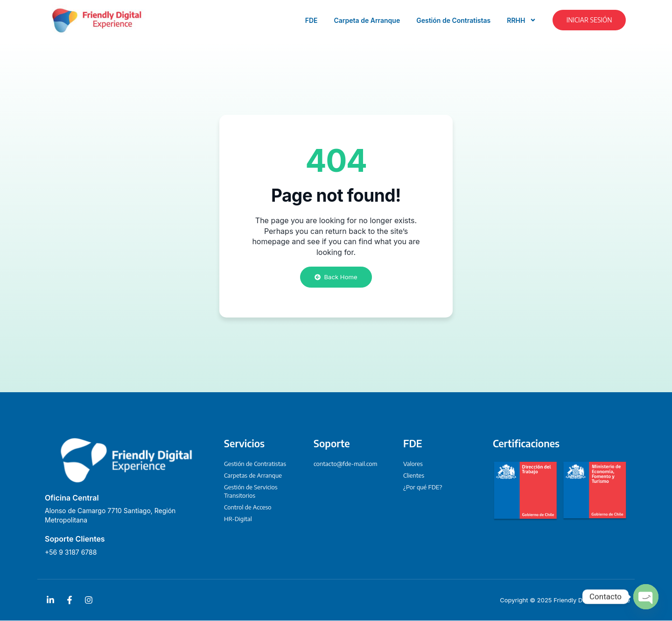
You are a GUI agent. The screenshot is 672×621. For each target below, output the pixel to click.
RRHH (521, 20)
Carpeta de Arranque (367, 20)
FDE (311, 20)
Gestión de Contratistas (453, 20)
